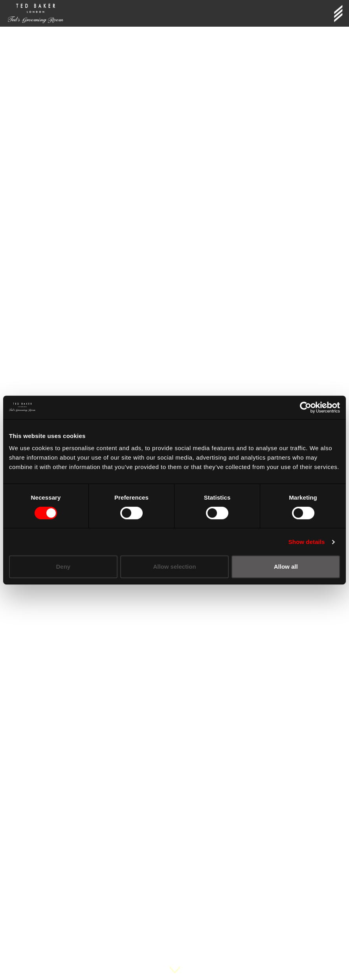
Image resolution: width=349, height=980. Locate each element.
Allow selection (174, 567)
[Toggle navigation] (338, 13)
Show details (307, 542)
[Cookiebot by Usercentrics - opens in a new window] (306, 407)
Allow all (286, 567)
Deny (63, 567)
